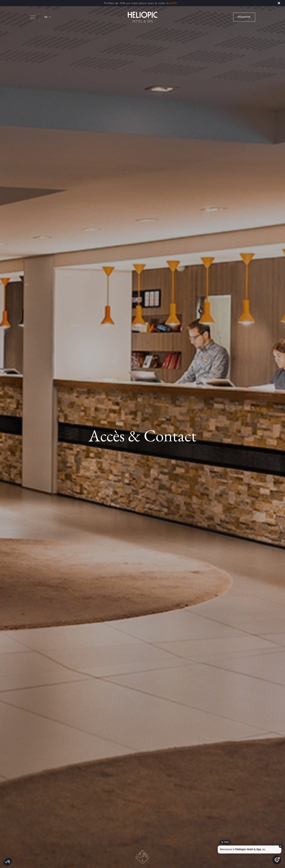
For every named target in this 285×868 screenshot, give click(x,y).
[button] (48, 17)
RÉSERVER (244, 17)
